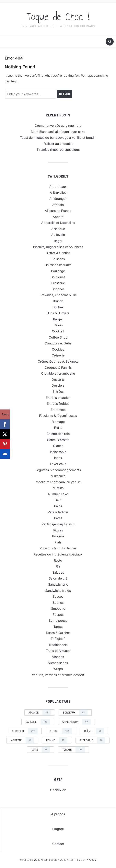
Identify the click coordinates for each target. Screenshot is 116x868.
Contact (58, 844)
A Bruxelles (58, 193)
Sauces (58, 596)
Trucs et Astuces (58, 651)
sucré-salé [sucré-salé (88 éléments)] (93, 740)
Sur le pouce (58, 621)
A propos (58, 814)
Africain (58, 205)
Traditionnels (58, 645)
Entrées (58, 392)
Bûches (58, 307)
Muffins (58, 488)
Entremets (58, 410)
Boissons (58, 259)
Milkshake (58, 476)
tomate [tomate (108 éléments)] (74, 750)
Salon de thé (58, 578)
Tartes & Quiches (58, 633)
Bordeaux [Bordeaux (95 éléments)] (75, 713)
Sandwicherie (58, 584)
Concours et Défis (58, 343)
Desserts (58, 380)
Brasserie (58, 283)
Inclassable (58, 452)
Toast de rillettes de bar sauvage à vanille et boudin (58, 138)
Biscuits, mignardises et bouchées (58, 247)
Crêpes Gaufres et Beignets (58, 361)
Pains (58, 506)
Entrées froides (58, 404)
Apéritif (58, 217)
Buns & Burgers (58, 313)
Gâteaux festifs (58, 440)
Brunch (58, 301)
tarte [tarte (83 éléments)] (41, 750)
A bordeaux (58, 187)
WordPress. (41, 860)
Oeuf (58, 500)
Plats (58, 542)
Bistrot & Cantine (58, 253)
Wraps (58, 669)
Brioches (58, 289)
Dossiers (58, 385)
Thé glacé (58, 639)
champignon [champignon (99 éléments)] (76, 722)
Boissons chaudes (58, 265)
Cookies (58, 349)
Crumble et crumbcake (58, 373)
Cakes (58, 325)
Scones (58, 603)
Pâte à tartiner (58, 512)
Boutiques (58, 277)
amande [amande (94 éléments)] (40, 713)
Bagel (58, 241)
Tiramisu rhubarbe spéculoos (58, 150)
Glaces (58, 446)
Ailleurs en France (58, 211)
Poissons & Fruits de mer (58, 548)
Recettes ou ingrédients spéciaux (58, 554)
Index (58, 458)
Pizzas (58, 530)
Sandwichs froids (58, 591)
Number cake (58, 494)
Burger (58, 319)
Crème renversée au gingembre (58, 126)
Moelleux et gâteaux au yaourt (58, 482)
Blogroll (58, 829)
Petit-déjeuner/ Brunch (58, 524)
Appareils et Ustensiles (58, 223)
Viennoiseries (58, 663)
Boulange (58, 271)
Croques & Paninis (58, 367)
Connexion (58, 790)
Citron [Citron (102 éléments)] (61, 731)
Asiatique (58, 229)
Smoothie (58, 608)
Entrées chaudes (58, 398)
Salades (58, 572)
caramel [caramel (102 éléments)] (38, 722)
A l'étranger (58, 199)
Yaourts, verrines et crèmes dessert (58, 675)
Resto (58, 560)
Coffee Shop (58, 337)
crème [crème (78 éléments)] (94, 731)
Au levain (58, 235)
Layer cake (58, 464)
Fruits (58, 428)
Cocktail (58, 331)
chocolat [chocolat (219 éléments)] (25, 731)
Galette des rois (58, 434)
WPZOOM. (92, 860)
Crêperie (58, 355)
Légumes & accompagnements (58, 470)
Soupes (58, 615)
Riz (58, 566)
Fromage (58, 422)
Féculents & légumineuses (58, 416)
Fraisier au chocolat (58, 144)
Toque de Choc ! (58, 17)
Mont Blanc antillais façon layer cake (58, 132)
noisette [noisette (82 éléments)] (22, 740)
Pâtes (58, 518)
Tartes (58, 627)
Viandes (58, 657)
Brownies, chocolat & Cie (58, 295)
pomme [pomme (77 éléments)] (57, 740)
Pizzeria (58, 536)
